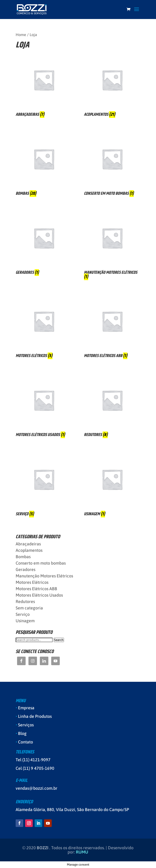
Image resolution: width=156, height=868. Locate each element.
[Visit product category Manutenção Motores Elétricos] (112, 245)
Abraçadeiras (28, 544)
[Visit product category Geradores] (44, 243)
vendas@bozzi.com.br (37, 788)
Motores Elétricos (32, 582)
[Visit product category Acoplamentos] (112, 85)
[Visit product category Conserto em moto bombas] (112, 164)
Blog (22, 733)
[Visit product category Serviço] (44, 485)
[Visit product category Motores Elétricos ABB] (112, 327)
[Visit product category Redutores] (112, 406)
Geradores (25, 569)
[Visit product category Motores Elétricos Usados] (44, 406)
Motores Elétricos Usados (39, 595)
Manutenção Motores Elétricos (44, 576)
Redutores (25, 601)
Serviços (26, 725)
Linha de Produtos (35, 716)
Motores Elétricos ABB (36, 589)
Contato (25, 742)
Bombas (23, 557)
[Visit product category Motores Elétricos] (44, 327)
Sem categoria (29, 608)
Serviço (23, 614)
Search (59, 640)
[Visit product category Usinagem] (112, 485)
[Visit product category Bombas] (44, 164)
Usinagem (25, 621)
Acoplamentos (29, 550)
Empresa (26, 708)
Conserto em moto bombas (41, 563)
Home (21, 35)
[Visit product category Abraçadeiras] (44, 85)
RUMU (82, 852)
